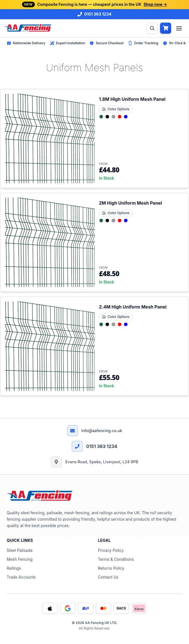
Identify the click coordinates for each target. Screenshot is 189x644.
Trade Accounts (21, 577)
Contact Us (108, 577)
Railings (14, 568)
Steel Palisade (20, 550)
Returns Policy (111, 568)
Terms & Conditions (116, 559)
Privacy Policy (111, 550)
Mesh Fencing (20, 559)
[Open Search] (152, 28)
